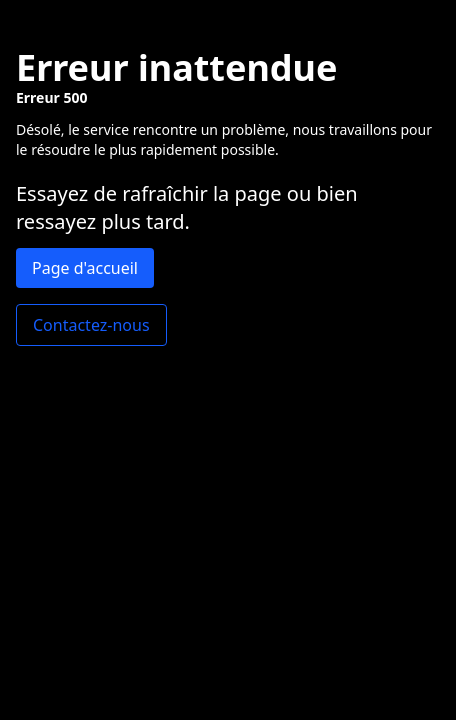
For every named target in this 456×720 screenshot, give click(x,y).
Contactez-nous (91, 325)
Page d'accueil (85, 268)
